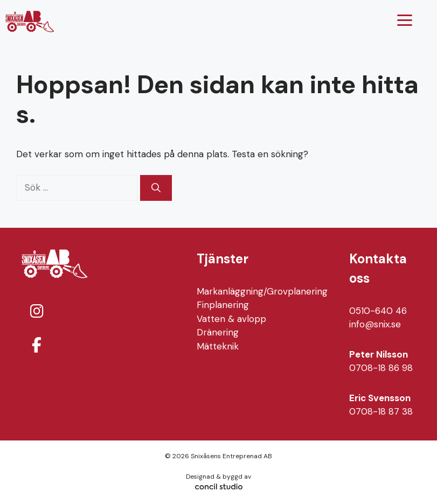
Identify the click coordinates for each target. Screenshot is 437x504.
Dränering (218, 332)
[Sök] (156, 188)
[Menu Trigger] (405, 20)
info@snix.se (375, 324)
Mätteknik (218, 346)
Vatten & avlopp (231, 319)
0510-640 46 (378, 311)
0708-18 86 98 (381, 368)
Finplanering (223, 305)
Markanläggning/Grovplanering (262, 291)
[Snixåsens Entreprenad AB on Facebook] (37, 345)
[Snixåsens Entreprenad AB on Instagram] (37, 311)
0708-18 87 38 (381, 411)
